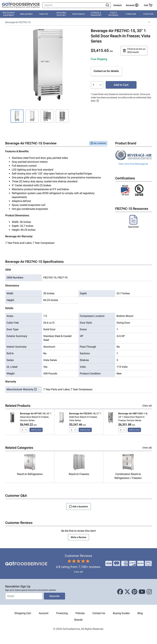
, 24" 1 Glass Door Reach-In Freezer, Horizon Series (133, 417)
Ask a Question (98, 143)
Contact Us (99, 613)
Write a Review (78, 537)
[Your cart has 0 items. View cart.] (148, 5)
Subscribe (54, 596)
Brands (78, 620)
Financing (62, 613)
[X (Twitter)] (127, 592)
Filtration (148, 14)
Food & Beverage (113, 14)
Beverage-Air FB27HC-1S (18, 22)
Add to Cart (121, 85)
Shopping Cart (23, 613)
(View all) (147, 406)
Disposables (78, 14)
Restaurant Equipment (9, 14)
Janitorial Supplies (61, 14)
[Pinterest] (134, 592)
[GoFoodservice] (21, 5)
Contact (118, 5)
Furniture (131, 14)
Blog (140, 613)
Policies (80, 613)
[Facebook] (120, 592)
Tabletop (44, 14)
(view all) (78, 572)
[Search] (74, 5)
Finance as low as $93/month (134, 51)
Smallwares (26, 14)
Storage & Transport (96, 14)
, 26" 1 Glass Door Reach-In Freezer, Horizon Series (36, 417)
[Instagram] (149, 592)
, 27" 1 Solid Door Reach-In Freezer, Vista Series (85, 417)
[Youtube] (142, 592)
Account (44, 613)
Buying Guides (121, 613)
